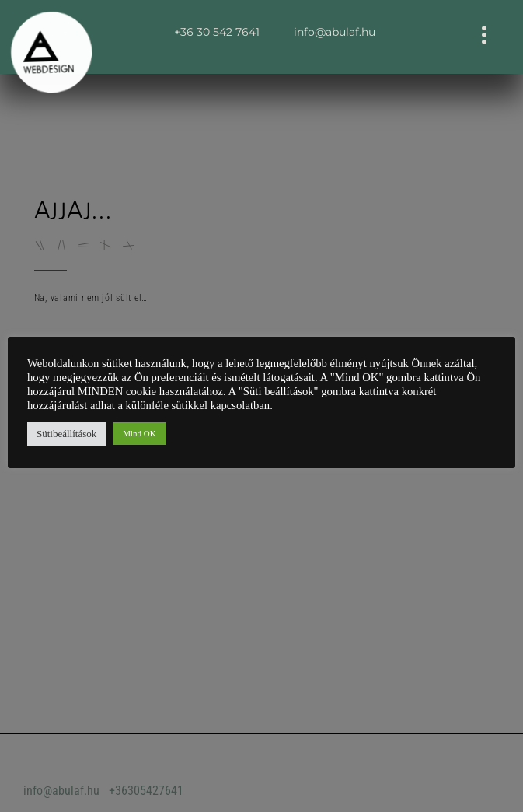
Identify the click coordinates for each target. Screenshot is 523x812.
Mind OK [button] (139, 433)
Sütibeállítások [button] (66, 434)
